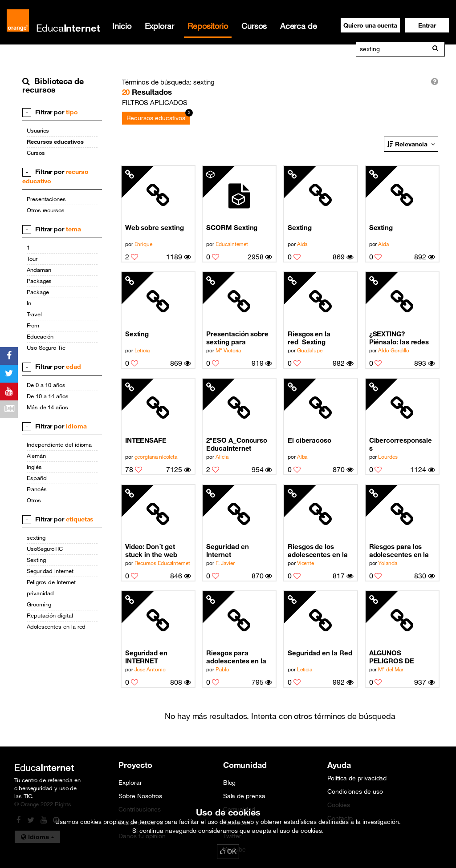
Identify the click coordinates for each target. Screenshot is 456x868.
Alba (302, 456)
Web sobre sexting (155, 227)
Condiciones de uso (355, 791)
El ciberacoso (309, 440)
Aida (302, 244)
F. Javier (225, 563)
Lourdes (388, 456)
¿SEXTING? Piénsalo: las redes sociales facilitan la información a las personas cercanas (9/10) (400, 338)
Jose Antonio (150, 669)
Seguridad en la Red (320, 653)
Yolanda (387, 563)
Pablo (222, 669)
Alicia (222, 456)
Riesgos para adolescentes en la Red (236, 657)
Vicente (305, 563)
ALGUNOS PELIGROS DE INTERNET (392, 657)
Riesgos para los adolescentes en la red (399, 551)
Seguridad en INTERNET (146, 657)
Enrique (143, 244)
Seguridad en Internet (227, 550)
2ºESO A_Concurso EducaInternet (237, 444)
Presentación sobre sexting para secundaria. (237, 338)
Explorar (159, 26)
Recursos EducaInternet (162, 563)
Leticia (142, 350)
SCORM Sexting (232, 227)
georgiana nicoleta (156, 456)
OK (228, 852)
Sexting (299, 227)
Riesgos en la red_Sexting (309, 338)
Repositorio (208, 26)
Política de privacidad (357, 778)
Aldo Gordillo (394, 350)
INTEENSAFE (146, 440)
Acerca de (299, 26)
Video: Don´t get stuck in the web (151, 550)
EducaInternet (232, 244)
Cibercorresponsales (401, 444)
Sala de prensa (244, 796)
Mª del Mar (391, 669)
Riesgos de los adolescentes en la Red (318, 551)
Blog (230, 783)
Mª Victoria (228, 350)
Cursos (254, 26)
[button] (427, 25)
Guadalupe (310, 350)
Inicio (122, 26)
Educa (68, 28)
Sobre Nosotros (140, 796)
